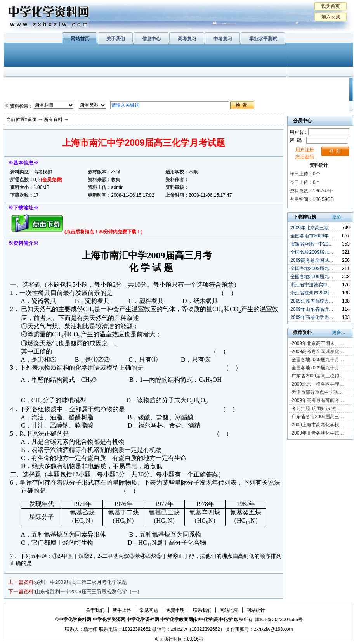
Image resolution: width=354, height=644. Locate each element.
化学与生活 (57, 85)
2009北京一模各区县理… (318, 384)
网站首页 (80, 39)
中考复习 (223, 39)
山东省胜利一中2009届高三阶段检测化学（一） (88, 591)
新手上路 (122, 610)
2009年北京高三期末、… (318, 343)
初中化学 (279, 85)
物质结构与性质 (104, 85)
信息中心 (151, 39)
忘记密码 (305, 157)
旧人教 (195, 95)
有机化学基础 (154, 85)
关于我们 (116, 39)
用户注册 (305, 150)
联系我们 (202, 610)
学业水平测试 (263, 39)
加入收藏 (331, 17)
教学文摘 (318, 85)
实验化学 (154, 95)
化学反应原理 (104, 95)
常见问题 (149, 610)
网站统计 (256, 610)
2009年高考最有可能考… (318, 400)
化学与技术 (57, 95)
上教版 (195, 85)
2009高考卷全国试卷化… (318, 351)
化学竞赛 (318, 95)
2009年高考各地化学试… (318, 433)
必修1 (19, 85)
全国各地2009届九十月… (318, 360)
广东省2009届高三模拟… (318, 376)
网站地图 (229, 610)
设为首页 (331, 6)
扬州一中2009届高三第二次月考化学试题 (81, 582)
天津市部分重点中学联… (317, 392)
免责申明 (175, 610)
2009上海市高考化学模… (318, 425)
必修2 (19, 95)
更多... (338, 217)
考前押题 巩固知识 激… (316, 409)
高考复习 (187, 39)
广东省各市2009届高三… (318, 417)
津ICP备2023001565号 (279, 620)
